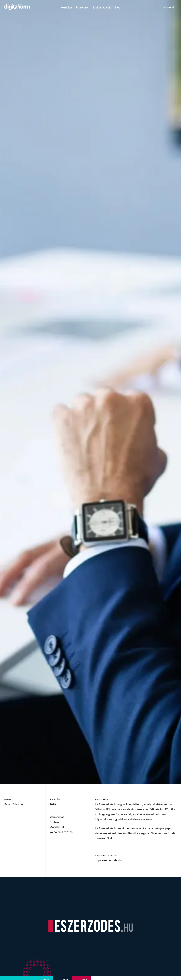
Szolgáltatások (102, 7)
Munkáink (82, 7)
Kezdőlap (66, 7)
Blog (118, 7)
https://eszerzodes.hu (109, 868)
